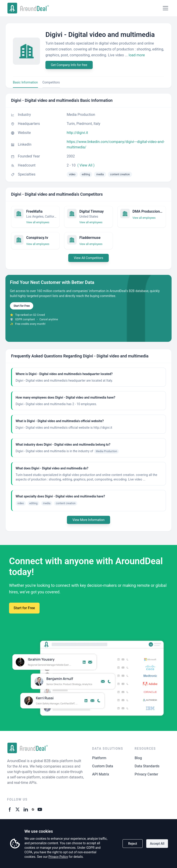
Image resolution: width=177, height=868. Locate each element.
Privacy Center (146, 774)
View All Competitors (88, 258)
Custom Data (103, 766)
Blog (138, 758)
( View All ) (86, 165)
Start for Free (22, 306)
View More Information (88, 520)
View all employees (38, 222)
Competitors (51, 82)
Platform (99, 758)
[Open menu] (165, 8)
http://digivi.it (77, 133)
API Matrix (101, 774)
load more (137, 55)
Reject (133, 844)
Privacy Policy (58, 857)
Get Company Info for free (69, 65)
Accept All (157, 844)
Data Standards (147, 766)
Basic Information (25, 82)
